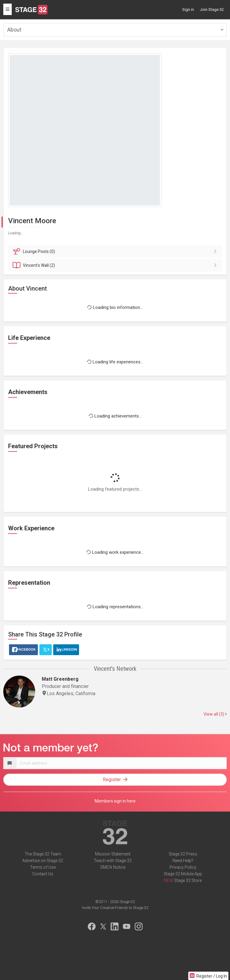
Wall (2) (116, 265)
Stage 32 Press (183, 854)
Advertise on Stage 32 (43, 861)
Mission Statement (113, 854)
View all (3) (215, 714)
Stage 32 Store (188, 880)
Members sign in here (115, 801)
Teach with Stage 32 (113, 861)
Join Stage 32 (212, 9)
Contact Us (43, 874)
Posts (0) (116, 251)
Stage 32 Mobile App (183, 874)
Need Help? (183, 861)
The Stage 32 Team (43, 854)
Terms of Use (43, 867)
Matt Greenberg (60, 679)
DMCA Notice (113, 867)
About (14, 30)
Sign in (188, 9)
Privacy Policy (183, 867)
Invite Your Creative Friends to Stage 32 (115, 908)
